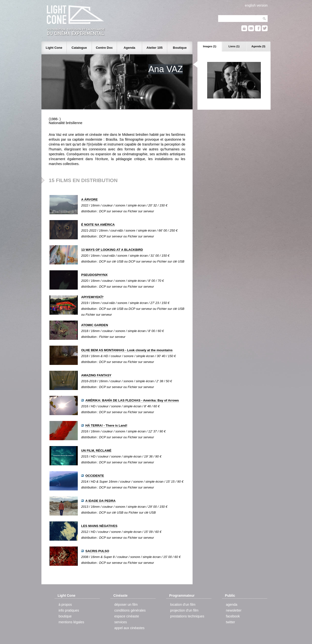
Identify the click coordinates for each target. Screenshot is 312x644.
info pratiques (69, 610)
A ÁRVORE (89, 200)
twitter (230, 622)
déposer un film (126, 605)
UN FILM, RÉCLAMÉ (96, 451)
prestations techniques (187, 616)
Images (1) (210, 46)
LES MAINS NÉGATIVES (99, 526)
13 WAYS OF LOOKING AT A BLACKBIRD (112, 250)
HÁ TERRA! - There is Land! (106, 425)
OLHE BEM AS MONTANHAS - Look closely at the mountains (127, 350)
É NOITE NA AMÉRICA (98, 225)
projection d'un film (184, 610)
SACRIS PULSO (97, 551)
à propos (65, 605)
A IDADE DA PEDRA (100, 501)
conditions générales (130, 610)
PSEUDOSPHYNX (94, 275)
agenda (232, 605)
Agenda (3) (258, 46)
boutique (65, 616)
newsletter (234, 610)
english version (256, 5)
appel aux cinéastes (129, 628)
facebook (233, 616)
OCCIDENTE (95, 476)
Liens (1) (234, 46)
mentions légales (71, 622)
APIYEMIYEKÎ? (92, 297)
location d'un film (183, 605)
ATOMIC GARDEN (95, 325)
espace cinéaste (127, 616)
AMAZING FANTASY (96, 375)
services (121, 622)
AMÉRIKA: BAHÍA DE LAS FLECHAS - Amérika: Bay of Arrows (132, 400)
